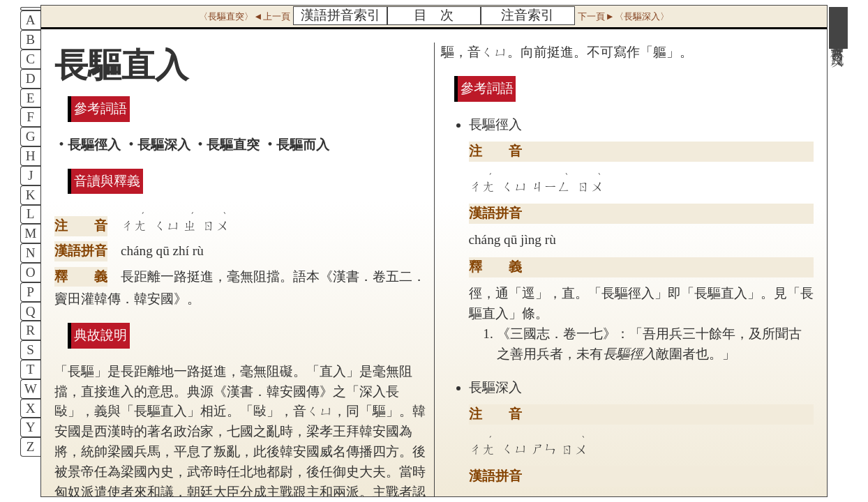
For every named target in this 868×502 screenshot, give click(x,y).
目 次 (434, 15)
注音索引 (527, 15)
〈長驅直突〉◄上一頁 (244, 16)
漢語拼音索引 (341, 15)
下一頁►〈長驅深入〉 (623, 16)
